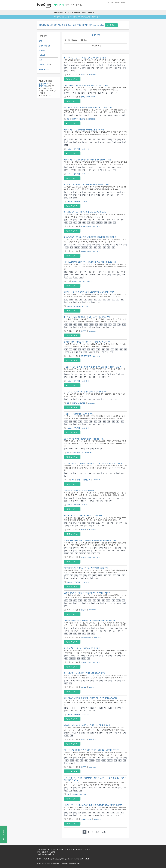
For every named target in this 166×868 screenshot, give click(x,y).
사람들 (79, 25)
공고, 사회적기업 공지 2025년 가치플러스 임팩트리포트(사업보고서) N (88, 108)
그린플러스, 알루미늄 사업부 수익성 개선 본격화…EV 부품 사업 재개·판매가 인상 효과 (93, 367)
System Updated (83, 859)
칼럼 (91, 25)
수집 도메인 (43, 46)
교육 (56, 25)
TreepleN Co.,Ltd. (54, 859)
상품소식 (69, 25)
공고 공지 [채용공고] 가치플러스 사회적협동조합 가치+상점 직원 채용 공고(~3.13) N (93, 463)
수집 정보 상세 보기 (72, 79)
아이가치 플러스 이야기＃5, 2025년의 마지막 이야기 (82, 648)
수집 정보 (42, 65)
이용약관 (64, 863)
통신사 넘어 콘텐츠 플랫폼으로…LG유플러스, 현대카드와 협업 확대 (87, 317)
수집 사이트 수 (44, 84)
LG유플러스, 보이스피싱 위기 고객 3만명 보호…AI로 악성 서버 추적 (87, 593)
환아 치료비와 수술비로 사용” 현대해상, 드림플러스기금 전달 (85, 673)
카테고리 (42, 55)
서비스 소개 (69, 12)
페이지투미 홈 (59, 12)
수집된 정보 (43, 86)
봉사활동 (85, 25)
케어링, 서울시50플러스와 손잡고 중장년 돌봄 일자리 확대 (84, 130)
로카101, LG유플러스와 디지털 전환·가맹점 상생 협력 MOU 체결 (86, 185)
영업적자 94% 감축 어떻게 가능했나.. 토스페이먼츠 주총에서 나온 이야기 (89, 292)
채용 (52, 25)
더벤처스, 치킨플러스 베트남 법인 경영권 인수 (80, 491)
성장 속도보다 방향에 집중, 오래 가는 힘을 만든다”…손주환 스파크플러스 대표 (91, 698)
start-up (96, 25)
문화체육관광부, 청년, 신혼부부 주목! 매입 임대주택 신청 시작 (85, 212)
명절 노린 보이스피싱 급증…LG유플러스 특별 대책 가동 (83, 515)
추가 (50, 46)
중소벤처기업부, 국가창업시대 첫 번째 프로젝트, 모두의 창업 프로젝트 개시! (90, 237)
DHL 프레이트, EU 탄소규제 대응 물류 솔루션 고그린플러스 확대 (86, 85)
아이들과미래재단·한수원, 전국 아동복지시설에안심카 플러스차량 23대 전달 (90, 621)
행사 (74, 25)
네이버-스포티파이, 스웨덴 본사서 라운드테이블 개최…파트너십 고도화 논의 (90, 262)
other (102, 25)
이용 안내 (91, 12)
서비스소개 (48, 863)
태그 (40, 60)
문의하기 (56, 863)
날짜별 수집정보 (44, 69)
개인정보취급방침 (74, 863)
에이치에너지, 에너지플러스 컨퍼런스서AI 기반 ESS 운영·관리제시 (87, 568)
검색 (108, 2)
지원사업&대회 (44, 25)
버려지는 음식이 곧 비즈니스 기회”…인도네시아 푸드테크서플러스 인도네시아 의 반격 (93, 805)
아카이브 (77, 12)
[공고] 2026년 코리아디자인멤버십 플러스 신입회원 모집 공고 (85, 439)
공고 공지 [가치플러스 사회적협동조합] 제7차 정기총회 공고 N (85, 392)
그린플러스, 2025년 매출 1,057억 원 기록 (78, 414)
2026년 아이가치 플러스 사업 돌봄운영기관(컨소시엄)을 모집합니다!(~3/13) (90, 540)
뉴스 (64, 25)
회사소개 (40, 863)
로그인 (112, 2)
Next (97, 832)
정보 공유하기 (111, 25)
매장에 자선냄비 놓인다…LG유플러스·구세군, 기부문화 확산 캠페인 (87, 725)
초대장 (123, 2)
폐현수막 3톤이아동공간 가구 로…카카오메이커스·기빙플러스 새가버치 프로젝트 (91, 750)
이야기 (84, 12)
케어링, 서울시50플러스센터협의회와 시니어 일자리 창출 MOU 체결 (87, 160)
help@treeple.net (48, 854)
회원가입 (118, 2)
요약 (40, 41)
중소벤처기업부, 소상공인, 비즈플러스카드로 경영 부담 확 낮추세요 (87, 342)
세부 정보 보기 (96, 46)
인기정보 (42, 50)
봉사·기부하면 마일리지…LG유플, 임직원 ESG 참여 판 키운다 (85, 58)
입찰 (60, 25)
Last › (104, 832)
